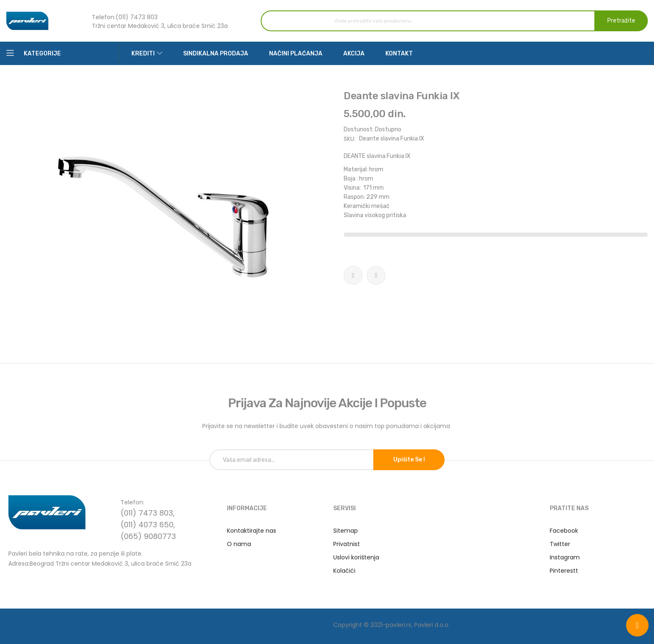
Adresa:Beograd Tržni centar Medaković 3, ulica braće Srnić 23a (100, 563)
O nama (239, 544)
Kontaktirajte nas (252, 531)
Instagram (565, 557)
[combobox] (454, 21)
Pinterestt (564, 571)
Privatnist (347, 544)
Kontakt (399, 54)
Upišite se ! (409, 460)
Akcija (354, 54)
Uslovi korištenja (356, 557)
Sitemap (346, 531)
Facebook (564, 531)
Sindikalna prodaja (216, 54)
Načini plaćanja (296, 54)
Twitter (560, 544)
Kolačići (344, 571)
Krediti (143, 54)
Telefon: (104, 17)
